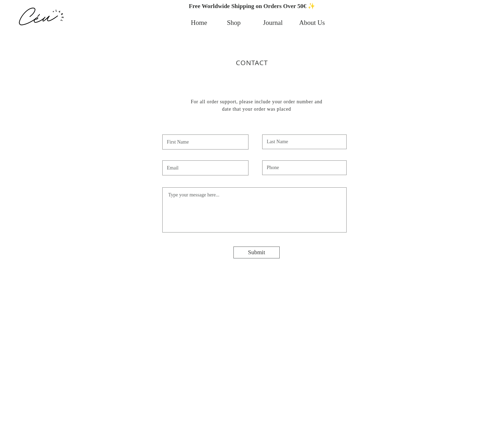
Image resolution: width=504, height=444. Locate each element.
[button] (252, 6)
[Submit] (257, 252)
